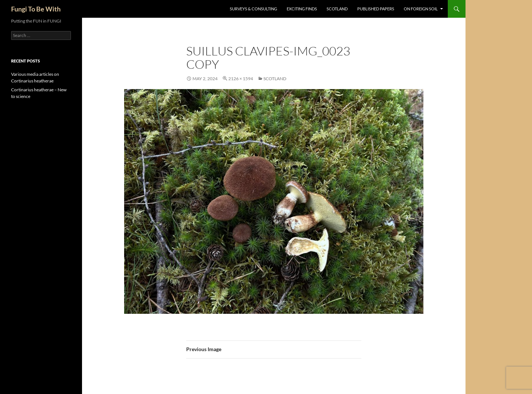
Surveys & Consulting (253, 9)
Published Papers (376, 9)
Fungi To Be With (36, 9)
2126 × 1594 (241, 79)
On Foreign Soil (421, 9)
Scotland (337, 9)
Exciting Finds (302, 9)
